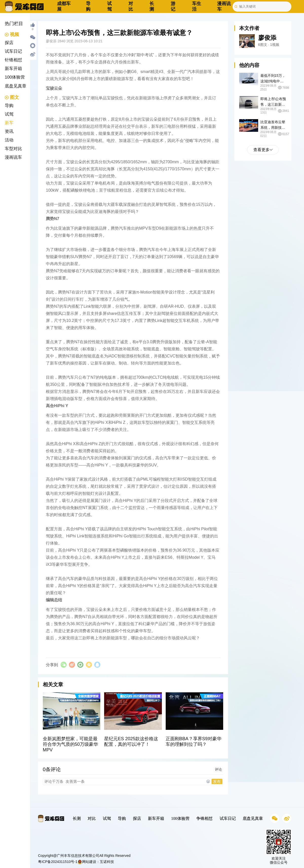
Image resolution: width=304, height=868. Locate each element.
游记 (173, 6)
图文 (12, 97)
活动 (9, 140)
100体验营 (15, 77)
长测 (152, 6)
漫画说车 (13, 157)
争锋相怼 (204, 818)
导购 (88, 6)
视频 (12, 34)
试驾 (109, 6)
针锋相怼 (13, 60)
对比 (131, 6)
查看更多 (263, 150)
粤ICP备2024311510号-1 (58, 862)
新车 (9, 123)
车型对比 (13, 149)
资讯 (9, 131)
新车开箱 (13, 69)
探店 (9, 43)
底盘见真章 (16, 86)
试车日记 (13, 51)
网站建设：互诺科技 (96, 862)
